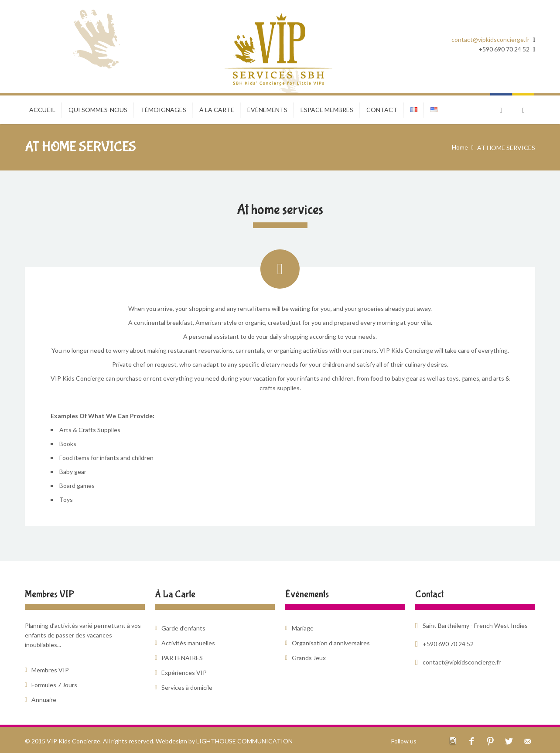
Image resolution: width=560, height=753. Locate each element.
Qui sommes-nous (98, 110)
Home (460, 147)
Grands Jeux (309, 658)
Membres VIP (50, 670)
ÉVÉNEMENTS (267, 110)
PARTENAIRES (182, 658)
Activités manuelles (188, 643)
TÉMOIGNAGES (163, 110)
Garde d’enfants (183, 628)
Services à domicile (187, 687)
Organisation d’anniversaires (331, 643)
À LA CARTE (217, 110)
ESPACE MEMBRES (327, 110)
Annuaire (44, 700)
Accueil (42, 110)
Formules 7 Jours (54, 685)
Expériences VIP (184, 673)
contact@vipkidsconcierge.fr (490, 39)
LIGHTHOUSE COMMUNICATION (244, 741)
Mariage (303, 628)
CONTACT (382, 110)
